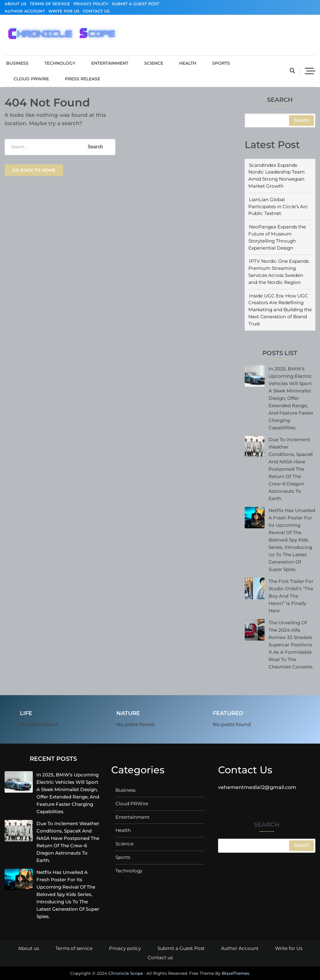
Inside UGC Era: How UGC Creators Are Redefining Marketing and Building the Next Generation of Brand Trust (280, 310)
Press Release (83, 79)
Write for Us (64, 11)
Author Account (25, 11)
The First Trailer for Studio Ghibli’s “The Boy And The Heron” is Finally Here (291, 596)
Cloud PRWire (31, 79)
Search (280, 100)
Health (188, 63)
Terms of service (50, 4)
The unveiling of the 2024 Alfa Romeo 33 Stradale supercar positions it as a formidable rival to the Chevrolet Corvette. (291, 645)
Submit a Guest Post (136, 4)
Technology (60, 63)
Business (17, 63)
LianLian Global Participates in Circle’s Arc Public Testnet (278, 207)
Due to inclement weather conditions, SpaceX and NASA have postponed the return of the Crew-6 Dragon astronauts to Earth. (291, 469)
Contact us (96, 11)
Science (154, 63)
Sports (221, 63)
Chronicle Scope (126, 973)
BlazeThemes (235, 973)
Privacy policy (91, 4)
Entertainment (110, 63)
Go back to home (34, 170)
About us (15, 4)
